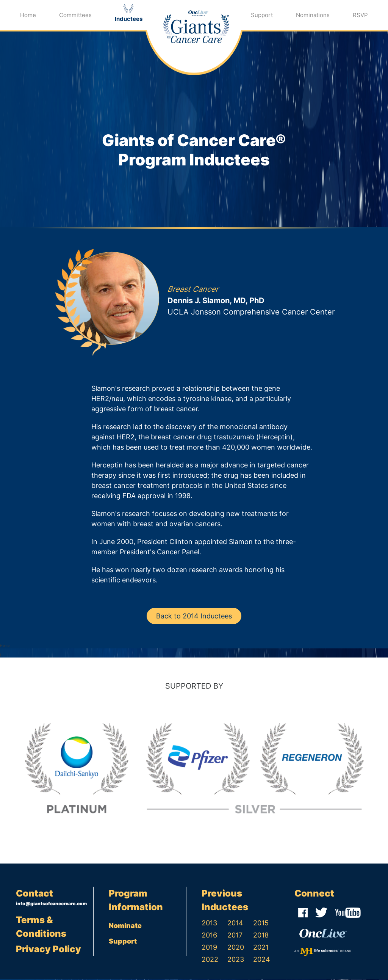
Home (28, 15)
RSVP (360, 15)
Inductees (129, 19)
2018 (261, 936)
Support (262, 15)
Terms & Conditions (41, 927)
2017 (235, 936)
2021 (261, 948)
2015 (261, 924)
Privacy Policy (48, 950)
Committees (75, 15)
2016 (209, 936)
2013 (209, 924)
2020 (236, 948)
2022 (210, 960)
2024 (262, 960)
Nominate (125, 926)
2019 (209, 948)
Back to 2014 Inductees (194, 617)
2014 (235, 924)
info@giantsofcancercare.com (51, 904)
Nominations (313, 15)
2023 (236, 960)
